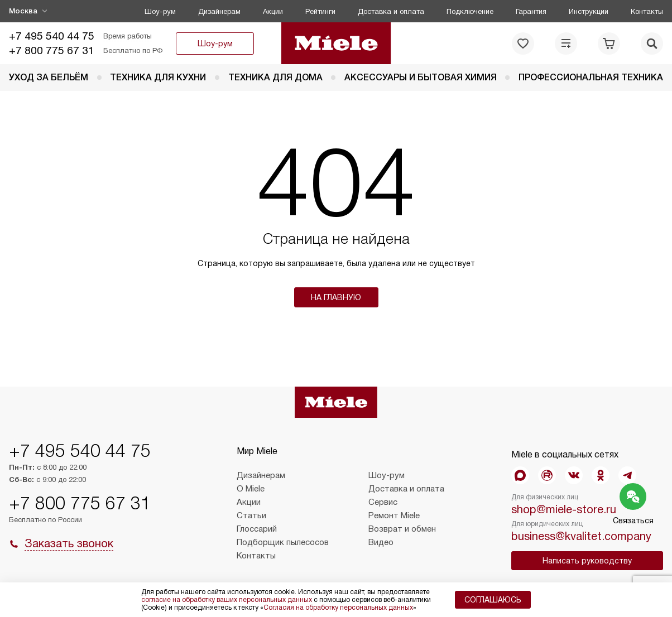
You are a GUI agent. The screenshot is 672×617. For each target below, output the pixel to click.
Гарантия (531, 11)
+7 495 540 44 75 (52, 36)
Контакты (647, 11)
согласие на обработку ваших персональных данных (227, 600)
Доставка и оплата (391, 11)
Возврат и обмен (402, 529)
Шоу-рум (160, 11)
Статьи (251, 515)
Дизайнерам (219, 11)
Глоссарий (257, 529)
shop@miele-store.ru (564, 509)
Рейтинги (320, 11)
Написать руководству (587, 561)
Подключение (470, 11)
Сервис (383, 502)
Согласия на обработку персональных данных (338, 608)
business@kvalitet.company (581, 536)
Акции (273, 11)
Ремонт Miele (394, 515)
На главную (336, 297)
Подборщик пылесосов (283, 542)
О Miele (251, 489)
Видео (381, 542)
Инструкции (589, 11)
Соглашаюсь (493, 600)
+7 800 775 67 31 (52, 50)
